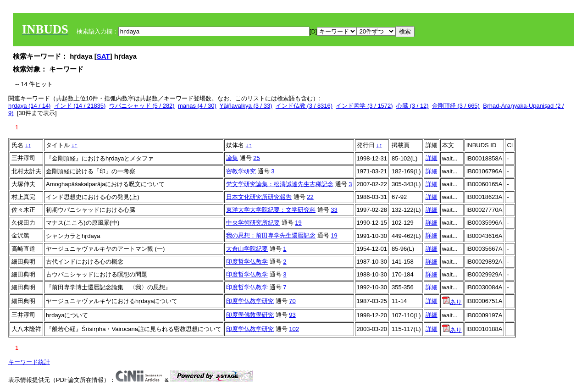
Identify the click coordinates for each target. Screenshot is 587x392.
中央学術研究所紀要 (253, 223)
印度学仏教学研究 (250, 301)
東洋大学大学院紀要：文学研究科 (271, 210)
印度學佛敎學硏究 (250, 315)
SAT (103, 56)
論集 (232, 158)
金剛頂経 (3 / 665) (456, 106)
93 (292, 315)
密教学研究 (241, 171)
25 (256, 158)
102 (294, 329)
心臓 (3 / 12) (413, 106)
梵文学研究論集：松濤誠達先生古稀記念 (280, 184)
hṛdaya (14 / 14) (29, 106)
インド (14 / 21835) (80, 106)
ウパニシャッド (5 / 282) (142, 106)
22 (310, 197)
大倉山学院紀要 (247, 249)
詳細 (432, 158)
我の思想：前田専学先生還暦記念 (271, 235)
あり (452, 302)
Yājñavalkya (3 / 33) (246, 106)
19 (298, 223)
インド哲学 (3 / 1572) (364, 106)
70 (292, 301)
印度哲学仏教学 (247, 262)
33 (334, 210)
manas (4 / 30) (197, 106)
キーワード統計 (29, 362)
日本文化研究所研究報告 (259, 197)
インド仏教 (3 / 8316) (304, 106)
